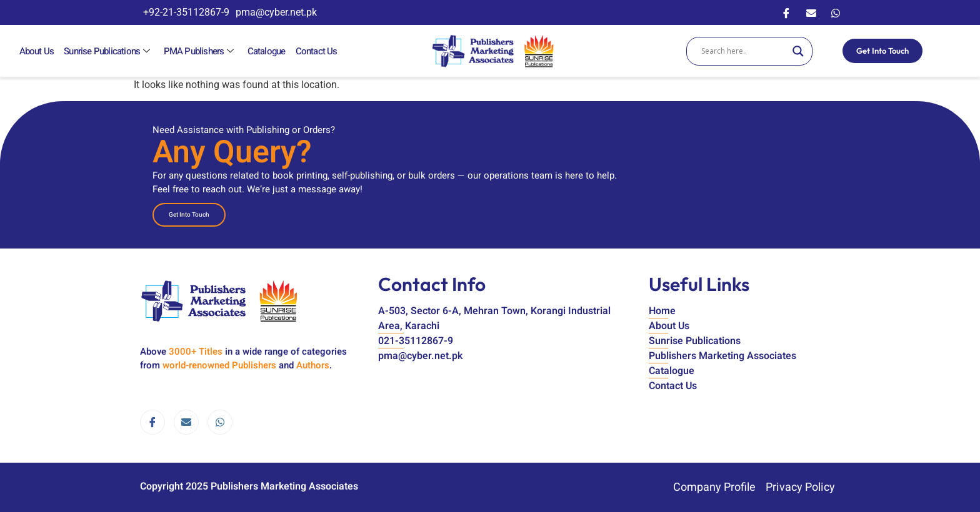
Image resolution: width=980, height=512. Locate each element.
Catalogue (264, 51)
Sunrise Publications (107, 51)
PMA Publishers (198, 51)
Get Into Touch (882, 51)
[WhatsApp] (836, 12)
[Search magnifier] (798, 51)
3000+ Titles (196, 352)
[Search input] (744, 51)
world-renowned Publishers (219, 365)
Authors (313, 365)
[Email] (811, 12)
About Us (36, 51)
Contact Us (313, 51)
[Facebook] (786, 12)
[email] (186, 422)
